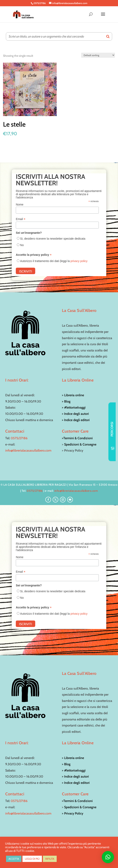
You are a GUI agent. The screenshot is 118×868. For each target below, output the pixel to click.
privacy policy (79, 261)
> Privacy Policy (73, 813)
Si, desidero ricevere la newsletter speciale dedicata (53, 239)
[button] (108, 857)
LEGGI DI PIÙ (32, 859)
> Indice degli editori (76, 420)
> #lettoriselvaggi (74, 407)
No (22, 245)
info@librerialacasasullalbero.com (28, 450)
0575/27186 (19, 438)
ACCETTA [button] (14, 859)
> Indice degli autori (75, 414)
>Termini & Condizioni (77, 438)
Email (21, 219)
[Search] (108, 36)
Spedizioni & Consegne (80, 444)
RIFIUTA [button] (50, 859)
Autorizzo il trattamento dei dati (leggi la (54, 261)
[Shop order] (98, 55)
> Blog (66, 401)
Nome (20, 204)
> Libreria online (73, 395)
